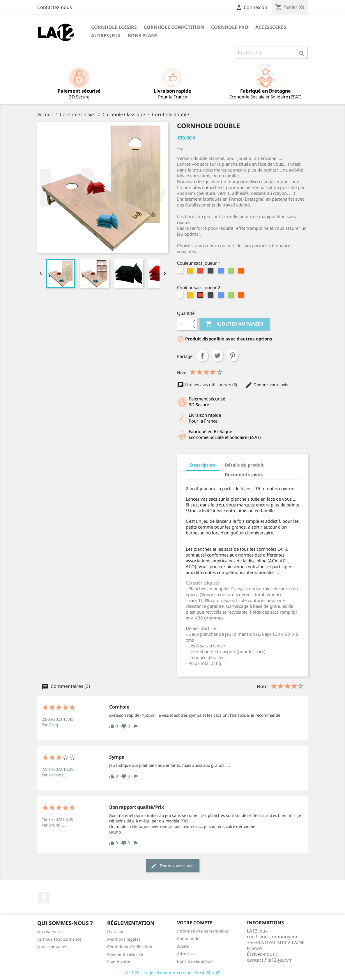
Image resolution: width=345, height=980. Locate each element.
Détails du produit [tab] (244, 465)
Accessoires (271, 27)
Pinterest (233, 356)
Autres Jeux (106, 36)
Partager (202, 356)
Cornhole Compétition (174, 27)
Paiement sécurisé (125, 954)
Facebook (44, 898)
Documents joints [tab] (244, 474)
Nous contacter (52, 947)
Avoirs (183, 946)
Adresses (186, 954)
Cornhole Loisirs (114, 27)
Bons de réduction (195, 961)
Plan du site (119, 962)
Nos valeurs (49, 932)
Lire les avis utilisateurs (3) (208, 385)
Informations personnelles (203, 931)
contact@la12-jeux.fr (269, 960)
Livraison (116, 932)
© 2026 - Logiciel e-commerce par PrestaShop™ (172, 972)
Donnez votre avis (267, 385)
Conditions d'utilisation (130, 947)
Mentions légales (124, 939)
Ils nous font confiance (59, 939)
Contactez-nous (55, 7)
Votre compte (195, 923)
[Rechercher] (271, 53)
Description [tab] (203, 465)
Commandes (189, 938)
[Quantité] (184, 324)
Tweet (217, 356)
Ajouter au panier (235, 324)
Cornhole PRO (230, 27)
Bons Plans (143, 36)
